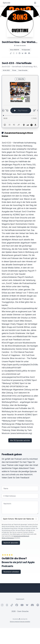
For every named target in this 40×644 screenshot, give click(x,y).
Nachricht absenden (11, 543)
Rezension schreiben (11, 572)
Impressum (20, 599)
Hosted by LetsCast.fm (20, 619)
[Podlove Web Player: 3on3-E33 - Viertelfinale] (20, 101)
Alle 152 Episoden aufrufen (20, 440)
